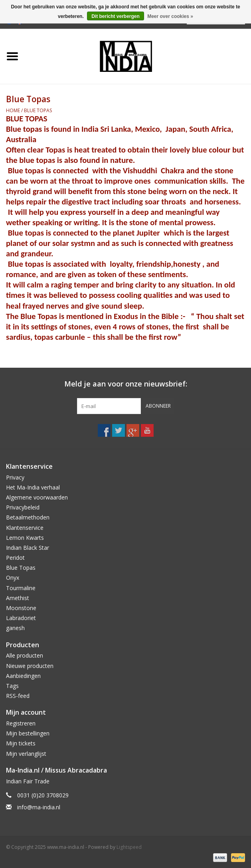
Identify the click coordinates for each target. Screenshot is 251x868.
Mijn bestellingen (28, 733)
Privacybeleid (23, 507)
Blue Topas (38, 110)
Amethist (18, 598)
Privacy (15, 477)
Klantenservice (25, 528)
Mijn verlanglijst (26, 754)
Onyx (13, 578)
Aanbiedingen (23, 676)
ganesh (15, 628)
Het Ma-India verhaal (33, 487)
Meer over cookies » (170, 16)
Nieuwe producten (30, 666)
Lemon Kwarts (25, 538)
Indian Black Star (28, 548)
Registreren (21, 723)
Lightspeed (129, 847)
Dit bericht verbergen (116, 16)
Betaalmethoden (28, 517)
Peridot (15, 558)
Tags (12, 686)
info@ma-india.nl (39, 807)
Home (13, 110)
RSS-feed (18, 696)
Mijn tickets (21, 743)
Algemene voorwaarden (37, 497)
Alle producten (25, 655)
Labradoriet (21, 618)
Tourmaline (21, 588)
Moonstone (21, 608)
